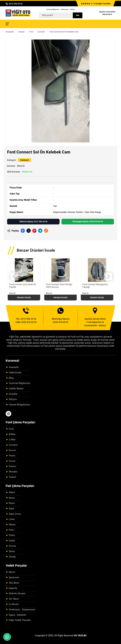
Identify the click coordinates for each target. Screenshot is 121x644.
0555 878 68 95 (107, 14)
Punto (12, 535)
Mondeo (13, 472)
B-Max (12, 434)
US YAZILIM (80, 636)
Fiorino (13, 546)
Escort (12, 450)
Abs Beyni (14, 583)
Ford (31, 32)
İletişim (72, 9)
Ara (78, 15)
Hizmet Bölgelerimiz (19, 405)
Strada (12, 557)
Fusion (12, 466)
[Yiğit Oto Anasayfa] (18, 13)
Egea (11, 508)
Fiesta (12, 456)
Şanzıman (14, 577)
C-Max (12, 440)
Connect (41, 32)
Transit (12, 477)
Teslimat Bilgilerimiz (53, 9)
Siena (12, 551)
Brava (12, 498)
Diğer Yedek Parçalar (20, 620)
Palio (12, 530)
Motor (12, 572)
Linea (12, 519)
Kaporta (13, 588)
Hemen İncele (24, 297)
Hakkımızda (65, 9)
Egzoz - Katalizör (18, 615)
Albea (12, 492)
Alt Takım (14, 599)
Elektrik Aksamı (17, 593)
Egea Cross (15, 514)
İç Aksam (14, 604)
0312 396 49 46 (16, 4)
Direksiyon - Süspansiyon (22, 610)
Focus (12, 461)
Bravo (12, 503)
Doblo (12, 541)
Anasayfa (10, 32)
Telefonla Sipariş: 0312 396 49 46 (33, 222)
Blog (11, 378)
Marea (12, 525)
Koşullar (13, 394)
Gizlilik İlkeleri (16, 389)
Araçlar (22, 32)
